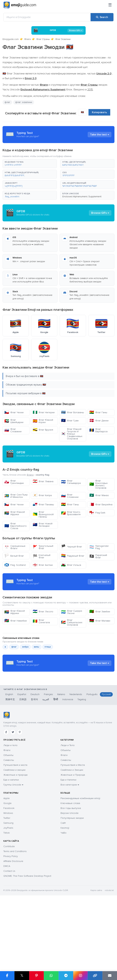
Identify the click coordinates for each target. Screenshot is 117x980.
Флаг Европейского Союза (16, 526)
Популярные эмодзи (72, 883)
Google (7, 868)
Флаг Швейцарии (14, 421)
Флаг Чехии (14, 412)
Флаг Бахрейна (101, 505)
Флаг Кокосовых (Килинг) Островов (99, 484)
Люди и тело (10, 810)
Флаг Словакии (13, 430)
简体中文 (10, 764)
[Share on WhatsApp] (51, 976)
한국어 (34, 764)
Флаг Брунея (43, 430)
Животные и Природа (73, 839)
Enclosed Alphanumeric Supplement (82, 196)
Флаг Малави (100, 651)
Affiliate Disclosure (13, 926)
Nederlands (76, 759)
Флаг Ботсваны (72, 412)
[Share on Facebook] (7, 976)
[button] (30, 164)
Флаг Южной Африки (15, 513)
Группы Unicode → (13, 849)
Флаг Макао (99, 495)
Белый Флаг (14, 556)
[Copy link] (95, 976)
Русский (106, 759)
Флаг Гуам (70, 421)
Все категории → (70, 849)
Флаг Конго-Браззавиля (71, 513)
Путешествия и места (15, 830)
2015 (90, 90)
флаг (7, 102)
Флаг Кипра (42, 495)
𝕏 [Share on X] (22, 975)
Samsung (8, 887)
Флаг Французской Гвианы (43, 514)
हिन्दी (56, 764)
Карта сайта (96, 955)
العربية (46, 764)
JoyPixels (8, 892)
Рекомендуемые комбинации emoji (80, 863)
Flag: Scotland (15, 565)
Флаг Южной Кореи (43, 421)
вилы (37, 677)
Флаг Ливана (43, 481)
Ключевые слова (70, 868)
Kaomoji (65, 892)
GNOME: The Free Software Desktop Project (27, 940)
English (9, 759)
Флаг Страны (43, 39)
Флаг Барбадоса (98, 430)
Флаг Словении (70, 496)
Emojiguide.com (11, 39)
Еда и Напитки (68, 844)
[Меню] (110, 5)
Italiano (61, 759)
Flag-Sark (97, 513)
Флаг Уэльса (71, 565)
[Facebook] (6, 797)
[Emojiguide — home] (20, 5)
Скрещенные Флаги (15, 547)
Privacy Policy (11, 921)
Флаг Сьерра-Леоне (72, 643)
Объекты (8, 820)
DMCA (7, 931)
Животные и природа (15, 839)
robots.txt (109, 955)
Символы (9, 825)
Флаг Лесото (43, 642)
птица (48, 677)
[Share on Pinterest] (36, 976)
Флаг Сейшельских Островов (72, 653)
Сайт (63, 887)
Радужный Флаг (73, 556)
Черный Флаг (72, 547)
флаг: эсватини (24, 102)
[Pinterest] (20, 797)
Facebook (9, 873)
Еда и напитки (11, 844)
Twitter (7, 883)
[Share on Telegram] (66, 976)
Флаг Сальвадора (71, 482)
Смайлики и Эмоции (72, 834)
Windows (8, 878)
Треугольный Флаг (43, 547)
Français (48, 759)
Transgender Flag (99, 547)
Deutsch (35, 759)
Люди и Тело (68, 810)
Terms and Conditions (15, 916)
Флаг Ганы (98, 412)
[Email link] (110, 976)
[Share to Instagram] (80, 976)
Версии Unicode (70, 878)
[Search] (102, 17)
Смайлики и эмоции (14, 834)
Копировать (99, 112)
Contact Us (9, 936)
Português (92, 759)
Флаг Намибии (16, 651)
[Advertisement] (58, 597)
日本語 (23, 764)
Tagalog (82, 764)
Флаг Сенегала (41, 652)
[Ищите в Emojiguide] (47, 17)
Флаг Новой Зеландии (43, 525)
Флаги (27, 39)
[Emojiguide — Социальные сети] (7, 780)
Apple (7, 863)
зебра (25, 677)
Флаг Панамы (43, 505)
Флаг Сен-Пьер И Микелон (16, 496)
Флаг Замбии (100, 642)
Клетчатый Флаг (42, 556)
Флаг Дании (99, 421)
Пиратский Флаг (98, 556)
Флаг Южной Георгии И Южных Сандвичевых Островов (72, 434)
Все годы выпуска (71, 873)
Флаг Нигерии (44, 412)
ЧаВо (64, 897)
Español (22, 759)
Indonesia (68, 764)
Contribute (9, 911)
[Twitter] (13, 797)
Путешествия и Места (73, 830)
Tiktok (7, 897)
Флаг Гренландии (14, 482)
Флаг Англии (43, 565)
